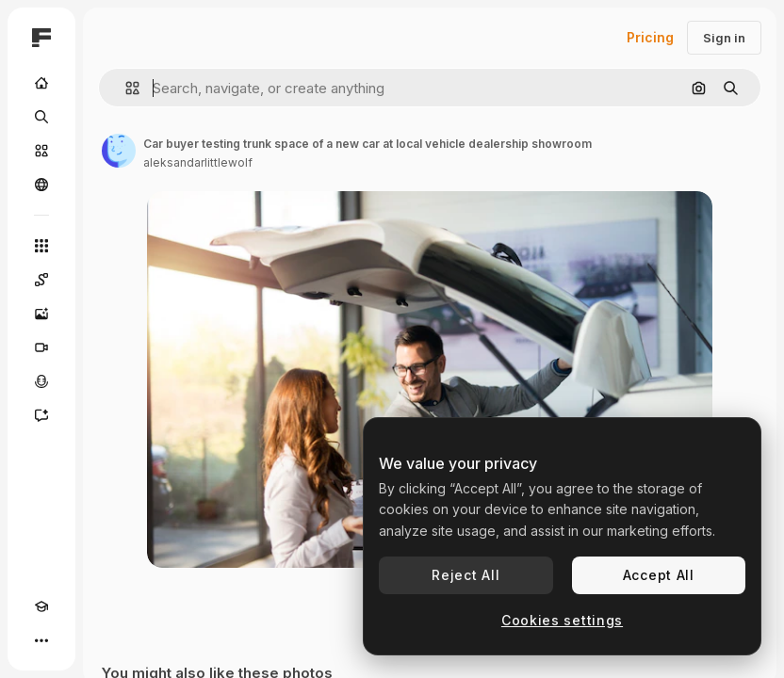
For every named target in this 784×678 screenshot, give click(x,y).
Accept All (659, 575)
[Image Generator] (41, 314)
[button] (125, 88)
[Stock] (41, 151)
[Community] (41, 185)
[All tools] (41, 246)
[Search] (41, 117)
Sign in (724, 38)
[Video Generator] (41, 347)
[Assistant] (41, 415)
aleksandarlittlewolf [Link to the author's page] (198, 162)
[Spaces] (41, 280)
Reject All (465, 575)
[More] (41, 640)
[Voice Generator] (41, 381)
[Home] (41, 83)
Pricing (650, 37)
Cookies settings (562, 620)
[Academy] (41, 606)
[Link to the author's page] (119, 151)
